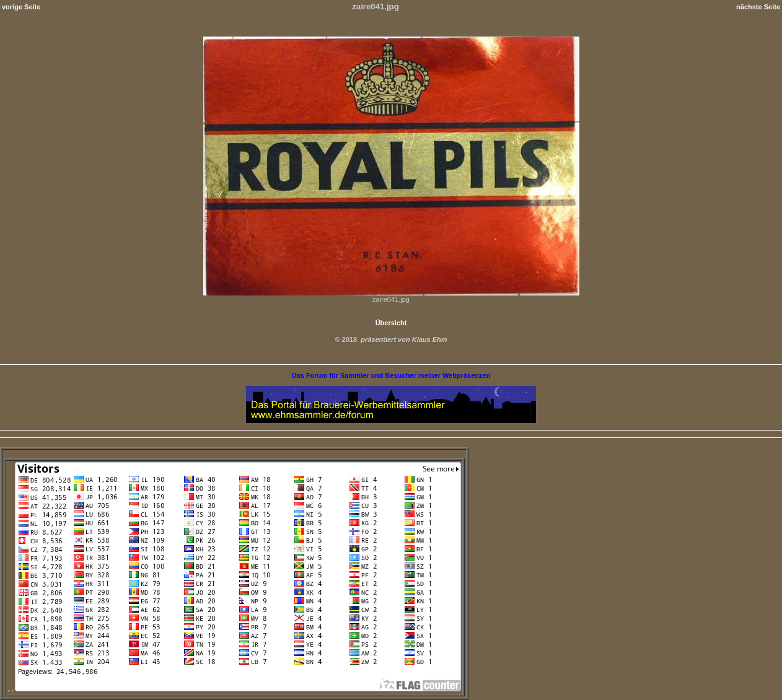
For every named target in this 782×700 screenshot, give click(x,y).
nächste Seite (758, 7)
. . (234, 689)
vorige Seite (21, 7)
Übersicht (391, 323)
